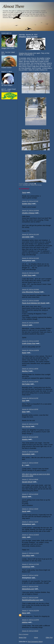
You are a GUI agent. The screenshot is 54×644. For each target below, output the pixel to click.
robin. (24, 537)
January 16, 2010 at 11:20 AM (30, 341)
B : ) (24, 465)
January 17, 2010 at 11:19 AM (30, 553)
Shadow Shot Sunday (26, 53)
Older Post (49, 637)
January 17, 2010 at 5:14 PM (30, 598)
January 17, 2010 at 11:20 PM (30, 620)
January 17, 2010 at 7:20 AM (30, 509)
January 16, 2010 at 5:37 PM (30, 424)
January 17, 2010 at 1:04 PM (30, 575)
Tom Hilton (26, 556)
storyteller (26, 237)
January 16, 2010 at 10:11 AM (30, 234)
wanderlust (26, 567)
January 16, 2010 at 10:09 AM (30, 211)
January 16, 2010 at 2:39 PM (30, 382)
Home (36, 637)
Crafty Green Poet (29, 343)
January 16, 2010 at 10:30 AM (30, 289)
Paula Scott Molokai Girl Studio (34, 303)
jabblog (25, 622)
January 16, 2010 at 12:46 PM (30, 350)
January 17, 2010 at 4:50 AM (30, 463)
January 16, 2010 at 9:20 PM (30, 437)
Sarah (24, 511)
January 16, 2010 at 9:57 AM (30, 201)
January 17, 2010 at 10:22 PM (30, 611)
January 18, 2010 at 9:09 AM (30, 631)
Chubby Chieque (28, 213)
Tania (24, 193)
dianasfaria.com (28, 589)
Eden (24, 412)
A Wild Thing (27, 275)
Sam (24, 401)
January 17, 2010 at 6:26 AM (30, 494)
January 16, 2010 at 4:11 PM (30, 398)
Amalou (25, 439)
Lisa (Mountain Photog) (31, 292)
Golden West (27, 204)
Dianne (25, 497)
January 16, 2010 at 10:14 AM (30, 273)
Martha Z (25, 371)
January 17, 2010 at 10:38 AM (30, 535)
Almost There (13, 6)
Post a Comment (24, 634)
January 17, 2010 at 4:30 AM (30, 452)
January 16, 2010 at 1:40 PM (30, 369)
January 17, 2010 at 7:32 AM (30, 522)
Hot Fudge (26, 384)
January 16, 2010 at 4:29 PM (30, 409)
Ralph (24, 353)
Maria (24, 613)
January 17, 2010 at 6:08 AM (30, 479)
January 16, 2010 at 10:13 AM (30, 258)
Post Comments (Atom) (35, 642)
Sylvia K (25, 325)
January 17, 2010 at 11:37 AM (30, 564)
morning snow (26, 185)
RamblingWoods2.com (31, 600)
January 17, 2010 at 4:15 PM (30, 586)
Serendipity (26, 454)
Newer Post (23, 637)
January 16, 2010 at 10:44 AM (30, 301)
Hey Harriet (26, 426)
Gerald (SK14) (27, 482)
